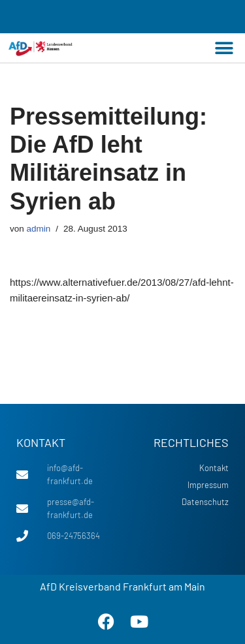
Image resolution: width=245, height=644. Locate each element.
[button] (224, 48)
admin (39, 229)
